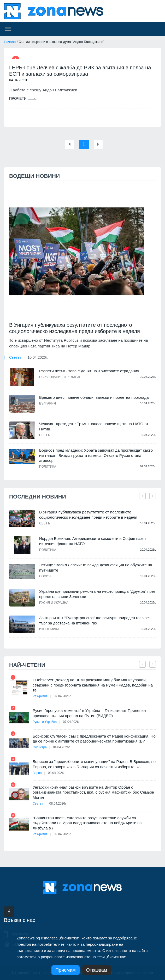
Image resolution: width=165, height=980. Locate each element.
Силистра (40, 747)
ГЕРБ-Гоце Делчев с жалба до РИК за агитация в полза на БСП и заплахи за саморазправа (80, 71)
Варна (37, 773)
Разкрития (40, 696)
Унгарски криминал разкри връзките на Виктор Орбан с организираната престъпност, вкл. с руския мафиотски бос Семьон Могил (93, 792)
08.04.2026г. (57, 773)
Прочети (23, 98)
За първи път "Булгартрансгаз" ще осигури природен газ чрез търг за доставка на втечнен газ (95, 620)
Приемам (66, 970)
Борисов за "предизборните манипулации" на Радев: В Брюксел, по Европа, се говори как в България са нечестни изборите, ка (94, 764)
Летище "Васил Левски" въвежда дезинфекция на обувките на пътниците (96, 567)
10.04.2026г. (37, 357)
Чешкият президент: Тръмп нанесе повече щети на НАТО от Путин (94, 426)
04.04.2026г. (62, 747)
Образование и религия (60, 377)
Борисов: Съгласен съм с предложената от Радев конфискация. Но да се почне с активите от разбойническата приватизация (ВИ (94, 739)
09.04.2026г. (62, 834)
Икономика (49, 629)
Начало (10, 42)
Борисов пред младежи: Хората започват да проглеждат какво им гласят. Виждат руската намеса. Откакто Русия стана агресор (96, 455)
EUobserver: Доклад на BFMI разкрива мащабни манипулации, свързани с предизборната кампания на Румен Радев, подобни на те (93, 685)
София (45, 576)
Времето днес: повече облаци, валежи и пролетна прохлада (94, 397)
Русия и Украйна (54, 603)
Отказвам (97, 970)
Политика (48, 467)
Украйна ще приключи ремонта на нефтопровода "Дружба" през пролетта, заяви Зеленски (97, 594)
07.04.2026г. (62, 696)
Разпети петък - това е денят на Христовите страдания (89, 371)
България (48, 403)
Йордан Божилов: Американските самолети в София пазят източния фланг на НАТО (93, 541)
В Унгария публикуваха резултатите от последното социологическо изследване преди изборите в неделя (75, 328)
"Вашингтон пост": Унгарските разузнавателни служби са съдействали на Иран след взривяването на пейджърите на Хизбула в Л (87, 823)
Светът (15, 357)
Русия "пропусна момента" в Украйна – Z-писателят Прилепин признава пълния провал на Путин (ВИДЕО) (89, 713)
